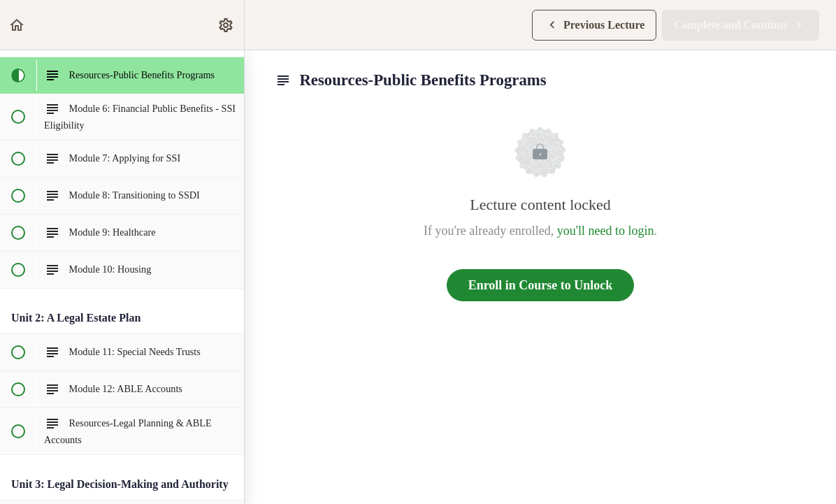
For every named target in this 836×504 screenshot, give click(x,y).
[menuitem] (226, 25)
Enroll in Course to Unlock (541, 285)
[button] (17, 25)
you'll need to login (606, 231)
